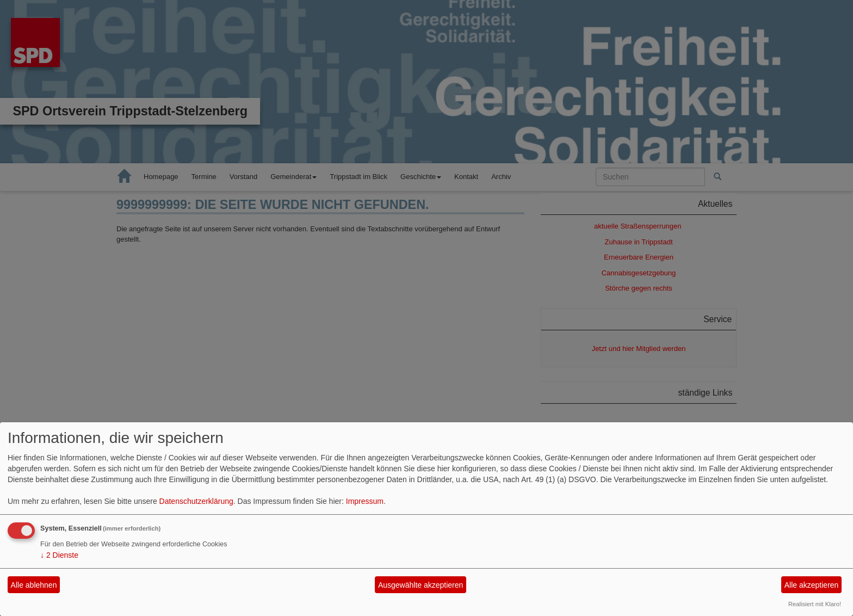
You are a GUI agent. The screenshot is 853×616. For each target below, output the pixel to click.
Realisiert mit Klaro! (815, 604)
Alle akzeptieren (812, 585)
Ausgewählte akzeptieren (421, 585)
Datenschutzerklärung (196, 501)
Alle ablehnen (34, 585)
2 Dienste (59, 555)
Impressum (365, 501)
